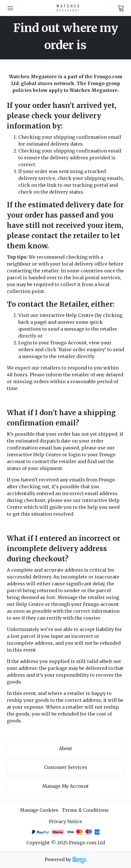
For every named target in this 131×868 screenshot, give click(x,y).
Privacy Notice (65, 821)
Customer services (66, 767)
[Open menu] (10, 8)
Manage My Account (65, 786)
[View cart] (121, 8)
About (65, 748)
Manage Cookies (39, 810)
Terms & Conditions (85, 810)
